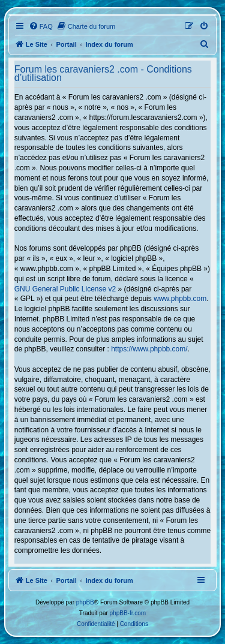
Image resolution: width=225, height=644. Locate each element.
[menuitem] (41, 26)
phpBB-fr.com (128, 613)
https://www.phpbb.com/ (149, 349)
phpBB (85, 602)
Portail (67, 44)
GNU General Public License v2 (65, 289)
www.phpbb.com (180, 299)
